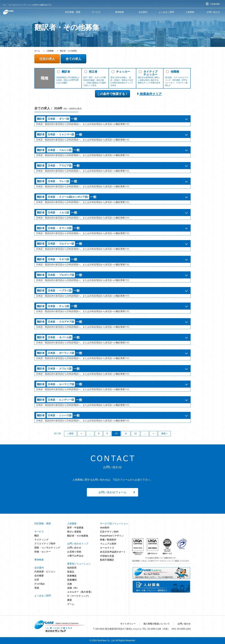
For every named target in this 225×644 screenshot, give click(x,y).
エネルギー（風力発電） (80, 592)
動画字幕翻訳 (107, 560)
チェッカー (123, 72)
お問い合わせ (213, 12)
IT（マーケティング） (79, 596)
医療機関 (72, 580)
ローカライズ (107, 548)
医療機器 (72, 576)
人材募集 (50, 51)
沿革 (37, 580)
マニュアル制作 (108, 544)
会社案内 (143, 12)
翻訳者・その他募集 (78, 536)
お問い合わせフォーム (112, 492)
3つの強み (40, 584)
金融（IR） (73, 588)
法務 (70, 584)
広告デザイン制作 (109, 532)
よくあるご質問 (166, 12)
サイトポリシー (128, 624)
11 (126, 433)
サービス (96, 12)
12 (135, 433)
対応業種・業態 (73, 12)
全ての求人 (73, 59)
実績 (37, 588)
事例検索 (120, 12)
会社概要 (39, 576)
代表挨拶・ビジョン (45, 571)
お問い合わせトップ (78, 543)
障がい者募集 (74, 532)
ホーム (37, 51)
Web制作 (105, 528)
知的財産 (72, 568)
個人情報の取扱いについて (157, 624)
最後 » (164, 433)
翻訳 (37, 536)
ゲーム (71, 604)
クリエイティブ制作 (45, 543)
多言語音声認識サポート (113, 552)
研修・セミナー (43, 552)
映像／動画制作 (108, 540)
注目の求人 (47, 59)
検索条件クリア (150, 94)
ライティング (41, 540)
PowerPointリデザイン (112, 536)
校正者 (93, 72)
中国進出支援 (107, 556)
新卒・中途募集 (75, 528)
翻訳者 (66, 72)
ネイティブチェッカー (150, 73)
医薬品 (71, 572)
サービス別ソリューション (114, 523)
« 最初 (70, 433)
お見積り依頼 (74, 552)
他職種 (175, 72)
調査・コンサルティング (47, 548)
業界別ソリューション (79, 564)
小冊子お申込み (75, 556)
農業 (70, 600)
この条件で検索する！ (112, 94)
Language (215, 4)
